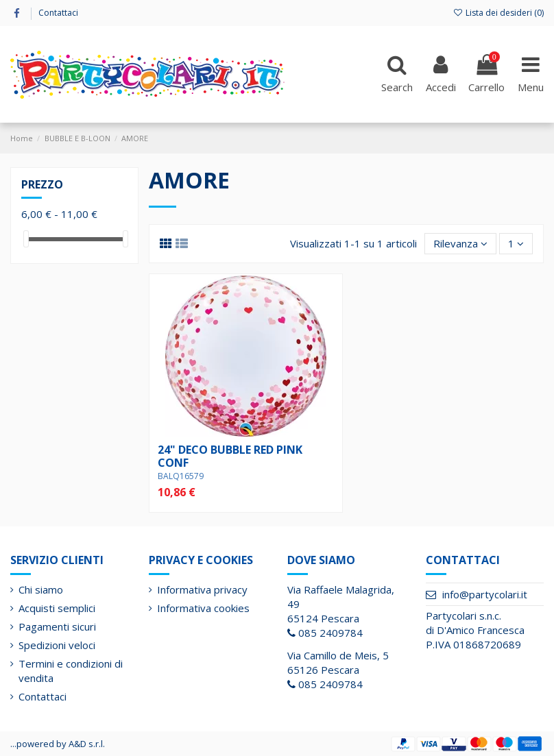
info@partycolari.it (485, 594)
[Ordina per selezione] (460, 244)
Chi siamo (41, 589)
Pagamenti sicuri (57, 626)
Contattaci (58, 13)
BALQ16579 (181, 476)
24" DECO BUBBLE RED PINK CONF (230, 456)
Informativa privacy (202, 589)
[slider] (26, 239)
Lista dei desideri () (498, 13)
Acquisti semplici (57, 608)
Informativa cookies (203, 608)
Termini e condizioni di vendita (71, 671)
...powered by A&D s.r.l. (58, 744)
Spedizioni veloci (57, 645)
